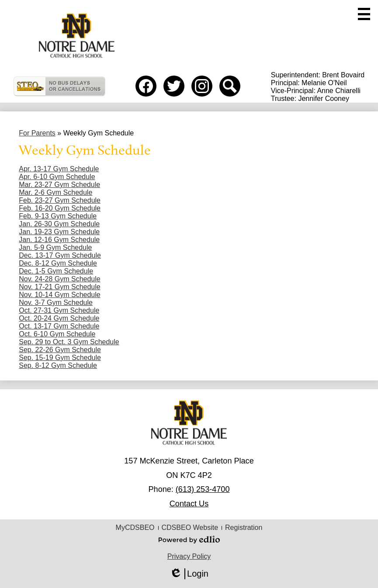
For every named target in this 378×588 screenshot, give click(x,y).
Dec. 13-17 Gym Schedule (60, 255)
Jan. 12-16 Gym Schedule (59, 240)
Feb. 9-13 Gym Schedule (58, 216)
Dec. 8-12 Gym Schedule (58, 263)
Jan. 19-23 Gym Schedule (59, 232)
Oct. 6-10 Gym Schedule (57, 334)
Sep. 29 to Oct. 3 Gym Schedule (69, 342)
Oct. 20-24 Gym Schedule (59, 318)
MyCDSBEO (135, 527)
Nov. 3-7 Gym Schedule (56, 303)
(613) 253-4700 (203, 489)
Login (189, 574)
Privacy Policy (189, 556)
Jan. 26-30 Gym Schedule (59, 224)
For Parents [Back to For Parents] (37, 133)
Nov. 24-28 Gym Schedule (59, 279)
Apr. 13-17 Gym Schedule (59, 169)
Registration (244, 527)
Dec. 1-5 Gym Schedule (56, 271)
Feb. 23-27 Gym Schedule (60, 200)
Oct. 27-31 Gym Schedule (59, 310)
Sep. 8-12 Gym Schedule (58, 365)
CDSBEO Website (190, 527)
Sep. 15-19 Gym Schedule (60, 358)
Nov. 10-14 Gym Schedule (59, 295)
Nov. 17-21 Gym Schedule (59, 287)
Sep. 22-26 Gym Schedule (60, 350)
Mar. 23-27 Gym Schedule (59, 185)
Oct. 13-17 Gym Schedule (59, 326)
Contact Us (189, 504)
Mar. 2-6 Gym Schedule (55, 192)
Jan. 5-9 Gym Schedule (55, 247)
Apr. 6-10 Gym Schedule (57, 177)
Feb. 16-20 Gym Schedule (60, 208)
